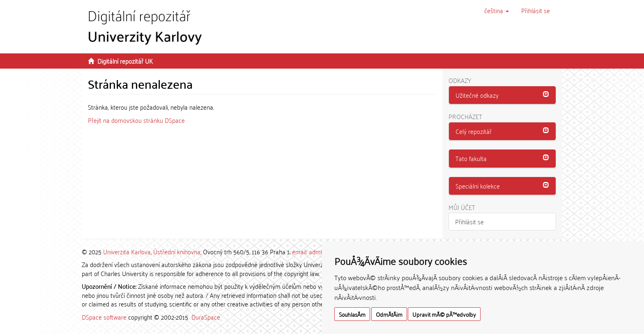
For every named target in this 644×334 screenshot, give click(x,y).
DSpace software (104, 317)
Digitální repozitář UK (125, 61)
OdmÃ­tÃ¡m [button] (389, 314)
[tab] (503, 95)
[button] (497, 10)
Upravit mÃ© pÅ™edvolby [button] (444, 314)
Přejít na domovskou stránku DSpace (136, 120)
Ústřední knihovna (177, 251)
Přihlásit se (469, 221)
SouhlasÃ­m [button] (352, 314)
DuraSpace (206, 317)
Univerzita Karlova (127, 251)
